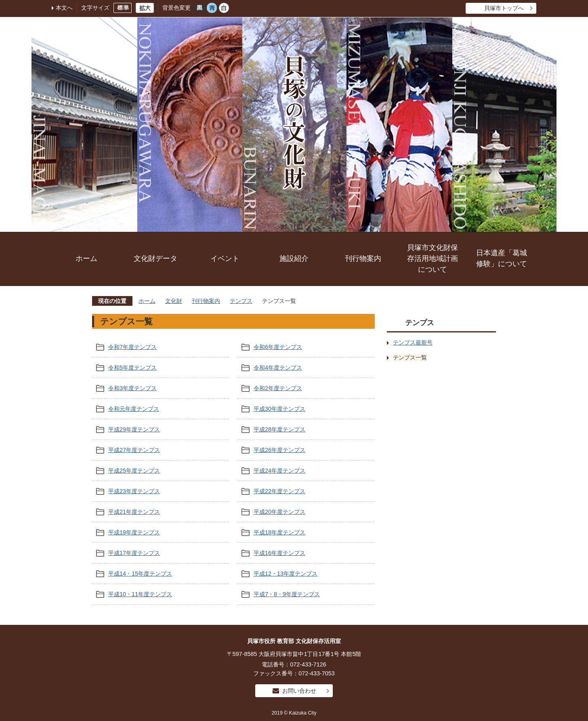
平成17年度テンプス (134, 553)
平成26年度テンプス (279, 450)
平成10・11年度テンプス (140, 594)
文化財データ (155, 259)
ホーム (86, 259)
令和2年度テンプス (278, 388)
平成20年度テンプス (279, 512)
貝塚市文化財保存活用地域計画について (433, 259)
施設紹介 (294, 259)
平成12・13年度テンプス (286, 574)
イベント (225, 259)
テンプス (241, 301)
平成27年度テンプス (134, 450)
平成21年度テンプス (134, 512)
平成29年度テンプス (134, 429)
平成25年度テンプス (134, 471)
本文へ (64, 8)
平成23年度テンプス (134, 491)
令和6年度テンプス (278, 347)
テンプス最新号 (413, 343)
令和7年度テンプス (132, 347)
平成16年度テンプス (279, 553)
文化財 (174, 301)
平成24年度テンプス (279, 471)
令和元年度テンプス (134, 409)
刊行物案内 (363, 259)
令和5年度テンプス (132, 368)
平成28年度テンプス (279, 429)
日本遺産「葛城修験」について (502, 258)
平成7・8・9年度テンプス (287, 594)
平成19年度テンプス (134, 532)
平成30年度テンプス (279, 409)
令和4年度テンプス (278, 368)
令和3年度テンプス (132, 388)
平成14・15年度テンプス (140, 574)
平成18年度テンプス (279, 532)
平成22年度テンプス (279, 491)
